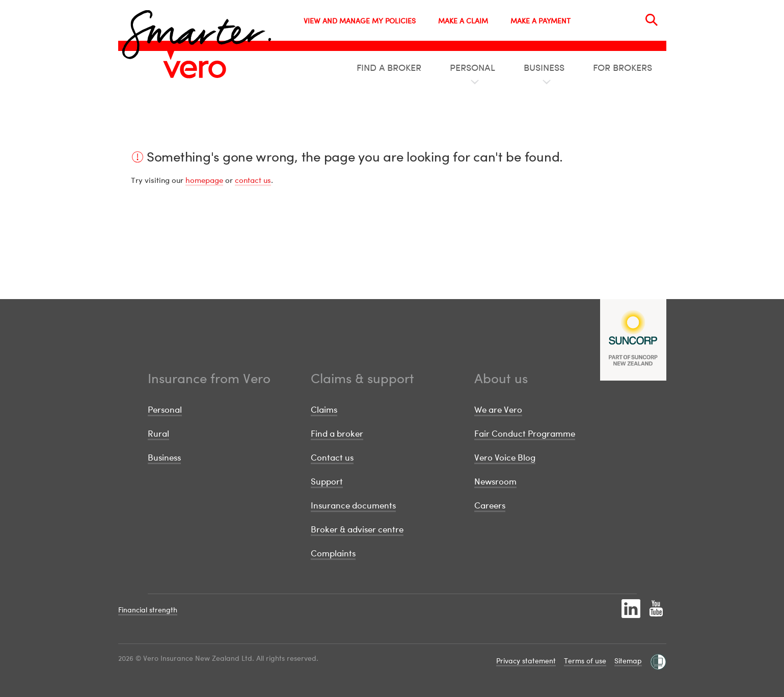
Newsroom (495, 481)
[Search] (652, 20)
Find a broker (337, 433)
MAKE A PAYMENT (540, 21)
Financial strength (148, 610)
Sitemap (628, 661)
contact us (253, 180)
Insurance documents (353, 505)
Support (327, 481)
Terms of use (585, 661)
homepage (204, 180)
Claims (324, 409)
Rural (158, 433)
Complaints (333, 553)
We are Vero (498, 409)
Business (164, 457)
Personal (165, 409)
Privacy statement (526, 661)
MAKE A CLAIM (463, 21)
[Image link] (195, 69)
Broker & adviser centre (357, 529)
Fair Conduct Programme (525, 433)
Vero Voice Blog (505, 457)
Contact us (332, 457)
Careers (490, 505)
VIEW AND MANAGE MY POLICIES (360, 21)
